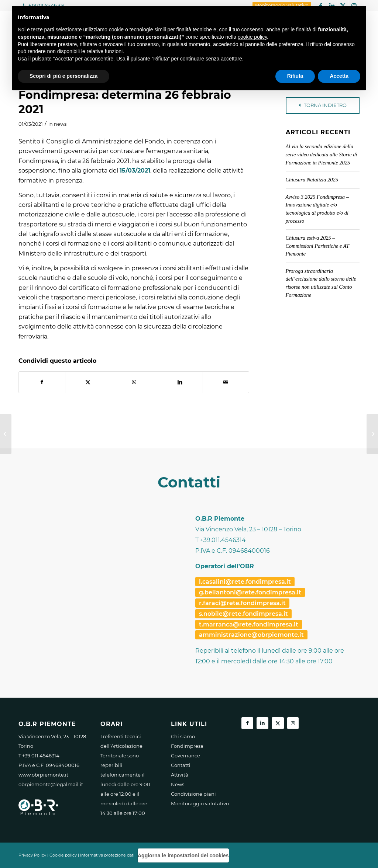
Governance (185, 756)
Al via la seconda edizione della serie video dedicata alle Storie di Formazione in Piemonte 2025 (322, 154)
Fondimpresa (187, 746)
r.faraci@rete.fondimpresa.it (242, 603)
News (178, 784)
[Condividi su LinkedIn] (180, 382)
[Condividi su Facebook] (42, 382)
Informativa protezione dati (107, 855)
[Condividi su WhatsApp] (134, 382)
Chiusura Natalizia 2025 (312, 180)
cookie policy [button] (252, 37)
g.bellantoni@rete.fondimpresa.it (250, 592)
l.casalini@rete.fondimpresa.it (245, 582)
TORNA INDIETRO (323, 105)
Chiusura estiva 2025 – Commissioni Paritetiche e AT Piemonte (317, 246)
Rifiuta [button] (295, 76)
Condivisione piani (193, 794)
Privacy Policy (32, 855)
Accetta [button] (339, 76)
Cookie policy (63, 855)
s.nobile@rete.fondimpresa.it (243, 614)
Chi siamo (183, 736)
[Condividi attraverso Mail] (226, 382)
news (60, 124)
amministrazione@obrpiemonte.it (251, 635)
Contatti (181, 765)
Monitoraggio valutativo (200, 803)
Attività (180, 775)
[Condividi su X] (88, 382)
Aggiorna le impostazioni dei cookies (183, 855)
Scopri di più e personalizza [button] (63, 76)
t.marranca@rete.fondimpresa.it (249, 624)
